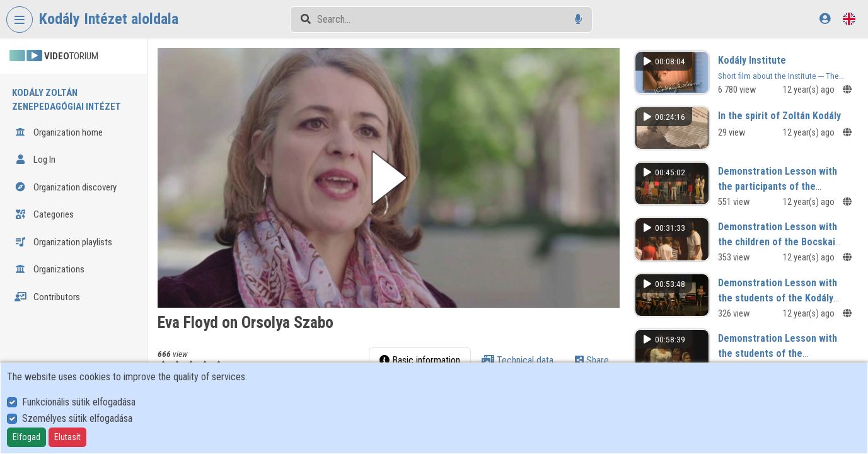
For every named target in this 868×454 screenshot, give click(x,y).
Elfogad (26, 437)
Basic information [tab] (420, 360)
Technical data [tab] (518, 360)
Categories (44, 214)
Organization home (59, 132)
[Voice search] (578, 19)
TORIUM (54, 56)
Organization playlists (63, 242)
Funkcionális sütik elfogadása (79, 402)
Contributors (47, 297)
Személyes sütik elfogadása (77, 418)
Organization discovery (66, 187)
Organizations (49, 269)
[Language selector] (849, 19)
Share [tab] (592, 360)
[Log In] (825, 19)
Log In (35, 160)
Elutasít (67, 437)
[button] (389, 178)
